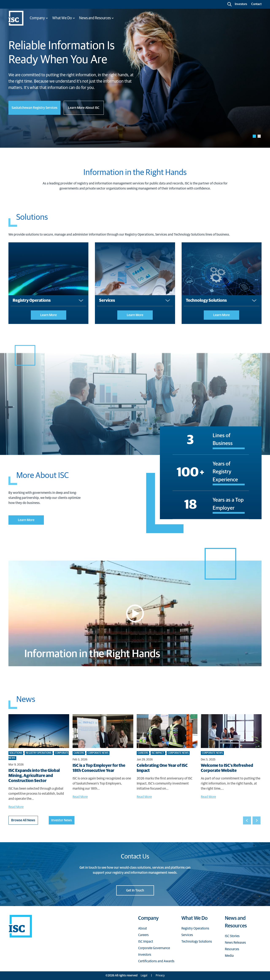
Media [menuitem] (229, 956)
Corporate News (98, 753)
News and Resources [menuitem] (95, 18)
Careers (79, 753)
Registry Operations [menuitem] (195, 928)
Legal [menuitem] (144, 976)
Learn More (26, 520)
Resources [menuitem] (232, 949)
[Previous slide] (247, 820)
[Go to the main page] (16, 18)
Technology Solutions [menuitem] (197, 942)
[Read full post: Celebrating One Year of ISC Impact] (167, 731)
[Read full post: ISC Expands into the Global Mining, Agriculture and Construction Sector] (39, 731)
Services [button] (107, 300)
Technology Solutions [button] (206, 300)
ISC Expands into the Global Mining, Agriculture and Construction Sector (34, 776)
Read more (16, 807)
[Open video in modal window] (135, 613)
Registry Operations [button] (32, 300)
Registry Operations (39, 753)
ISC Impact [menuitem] (146, 942)
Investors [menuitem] (145, 955)
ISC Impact (158, 753)
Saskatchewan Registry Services (34, 108)
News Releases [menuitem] (235, 943)
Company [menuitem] (37, 18)
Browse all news (23, 820)
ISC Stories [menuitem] (232, 936)
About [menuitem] (142, 928)
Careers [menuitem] (143, 935)
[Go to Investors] (240, 4)
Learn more (49, 315)
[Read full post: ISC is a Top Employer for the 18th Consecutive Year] (103, 731)
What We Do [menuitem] (62, 18)
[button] (254, 136)
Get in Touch (135, 890)
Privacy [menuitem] (160, 976)
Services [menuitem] (187, 935)
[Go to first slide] (256, 820)
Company (148, 918)
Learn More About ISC (84, 108)
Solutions (16, 753)
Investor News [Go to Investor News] (62, 820)
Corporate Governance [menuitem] (154, 948)
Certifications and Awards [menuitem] (156, 961)
